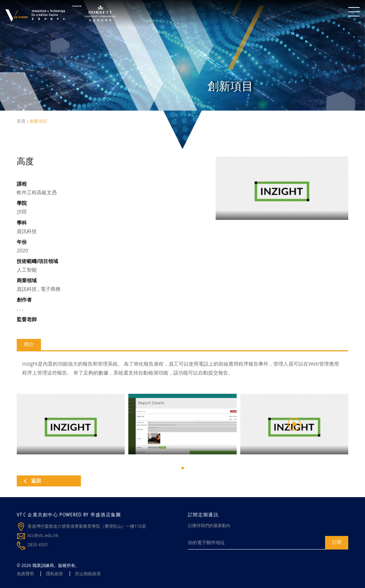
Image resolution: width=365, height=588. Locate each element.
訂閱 (337, 542)
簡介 (29, 344)
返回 (32, 481)
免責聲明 (25, 574)
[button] (183, 468)
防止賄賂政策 (88, 574)
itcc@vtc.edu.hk (43, 535)
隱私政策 (55, 574)
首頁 (21, 121)
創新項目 (38, 121)
